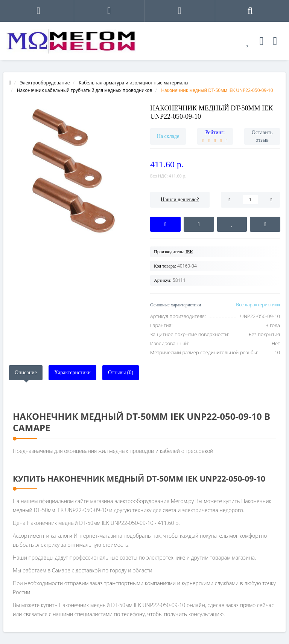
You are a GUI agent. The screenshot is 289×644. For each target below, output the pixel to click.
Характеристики (72, 372)
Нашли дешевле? (180, 200)
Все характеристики (258, 305)
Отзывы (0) (121, 372)
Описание (26, 372)
